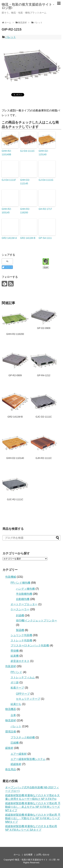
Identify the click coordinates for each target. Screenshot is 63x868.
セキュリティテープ (28, 699)
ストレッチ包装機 (21, 640)
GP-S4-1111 (45, 238)
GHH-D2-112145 (25, 182)
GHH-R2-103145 (7, 211)
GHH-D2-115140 (44, 153)
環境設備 (11, 732)
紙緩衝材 (16, 764)
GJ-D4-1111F (9, 180)
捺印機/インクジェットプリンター (36, 620)
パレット (11, 37)
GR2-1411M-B (28, 238)
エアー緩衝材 (19, 754)
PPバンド (16, 672)
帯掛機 (15, 651)
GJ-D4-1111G (46, 180)
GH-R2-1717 (45, 209)
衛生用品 (11, 769)
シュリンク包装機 (21, 635)
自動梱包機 (23, 599)
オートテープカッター (24, 604)
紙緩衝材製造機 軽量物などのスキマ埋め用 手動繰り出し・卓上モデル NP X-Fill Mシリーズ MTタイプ (33, 807)
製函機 (20, 630)
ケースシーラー (20, 609)
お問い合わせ (43, 855)
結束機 (15, 656)
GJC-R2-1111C (15, 499)
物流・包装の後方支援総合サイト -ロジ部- (28, 6)
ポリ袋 (15, 682)
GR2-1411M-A (9, 238)
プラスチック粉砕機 (23, 737)
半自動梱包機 (24, 594)
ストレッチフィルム (23, 677)
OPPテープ (23, 694)
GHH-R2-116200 (25, 211)
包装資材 (11, 666)
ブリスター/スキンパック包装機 (30, 645)
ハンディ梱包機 (25, 589)
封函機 (20, 615)
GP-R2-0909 (15, 375)
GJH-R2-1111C (44, 458)
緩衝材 (9, 748)
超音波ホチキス (20, 661)
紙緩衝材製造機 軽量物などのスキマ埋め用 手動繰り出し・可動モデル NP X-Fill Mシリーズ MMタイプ (33, 818)
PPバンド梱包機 (20, 583)
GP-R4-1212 (44, 375)
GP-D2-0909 (44, 328)
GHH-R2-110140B (7, 153)
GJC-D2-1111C (44, 417)
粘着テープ (17, 688)
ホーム (17, 855)
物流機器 (11, 709)
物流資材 (11, 720)
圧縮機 (15, 743)
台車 (13, 715)
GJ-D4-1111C (27, 151)
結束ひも (16, 704)
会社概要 (28, 855)
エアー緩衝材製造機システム (28, 759)
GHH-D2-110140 (15, 458)
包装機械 (11, 577)
